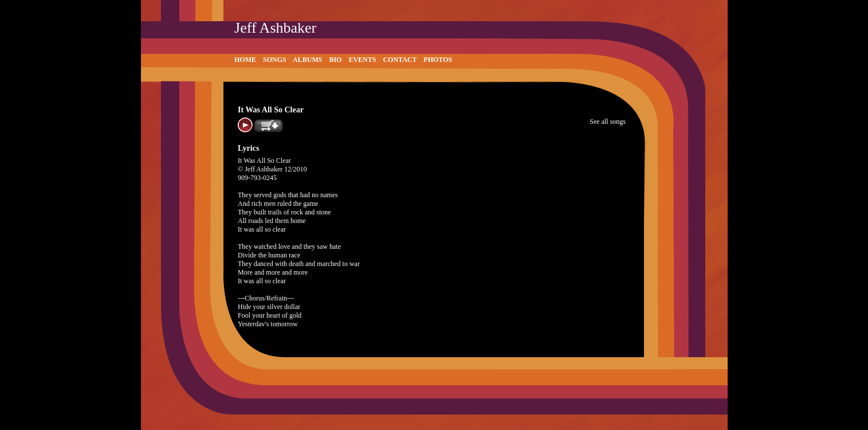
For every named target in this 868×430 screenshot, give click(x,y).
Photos (438, 60)
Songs (275, 60)
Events (362, 60)
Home (245, 60)
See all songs (608, 122)
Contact (400, 60)
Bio (335, 60)
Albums (307, 60)
